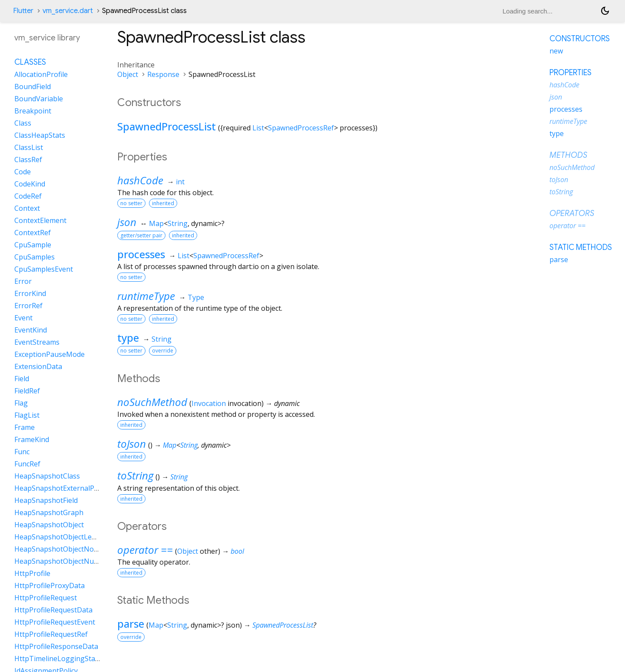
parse (131, 624)
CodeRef (28, 196)
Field (22, 379)
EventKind (31, 330)
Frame (25, 427)
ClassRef (28, 160)
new (556, 51)
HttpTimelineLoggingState (58, 659)
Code (23, 172)
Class (23, 123)
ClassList (29, 147)
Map (156, 223)
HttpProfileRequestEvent (55, 622)
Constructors (580, 39)
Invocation (209, 403)
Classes (30, 62)
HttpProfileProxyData (50, 586)
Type (196, 297)
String (178, 223)
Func (22, 452)
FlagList (27, 415)
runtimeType (146, 296)
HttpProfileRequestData (53, 610)
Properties (570, 73)
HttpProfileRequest (46, 598)
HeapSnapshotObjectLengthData (69, 537)
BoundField (33, 86)
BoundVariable (39, 99)
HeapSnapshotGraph (49, 512)
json (127, 222)
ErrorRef (28, 306)
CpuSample (33, 245)
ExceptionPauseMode (50, 354)
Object (128, 74)
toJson (132, 444)
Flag (21, 403)
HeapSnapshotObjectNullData (64, 561)
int (180, 182)
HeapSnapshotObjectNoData (62, 549)
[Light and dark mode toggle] (605, 11)
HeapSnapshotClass (47, 476)
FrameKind (32, 439)
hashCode (140, 180)
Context (27, 208)
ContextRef (33, 233)
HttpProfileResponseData (56, 646)
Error (23, 281)
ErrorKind (30, 293)
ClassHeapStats (40, 135)
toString (135, 475)
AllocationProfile (41, 74)
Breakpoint (33, 111)
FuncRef (27, 464)
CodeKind (30, 184)
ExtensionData (38, 366)
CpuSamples (35, 257)
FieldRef (27, 391)
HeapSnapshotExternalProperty (67, 488)
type (128, 338)
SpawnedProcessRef (301, 128)
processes (141, 254)
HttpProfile (32, 573)
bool (237, 551)
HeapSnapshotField (46, 500)
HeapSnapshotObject (49, 525)
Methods (568, 155)
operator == (145, 550)
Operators (572, 213)
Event (23, 318)
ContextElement (40, 220)
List (258, 128)
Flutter (23, 11)
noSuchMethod (152, 402)
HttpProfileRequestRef (51, 634)
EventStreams (37, 342)
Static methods (581, 247)
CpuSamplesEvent (44, 269)
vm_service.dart (68, 11)
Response (163, 74)
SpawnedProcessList (167, 126)
